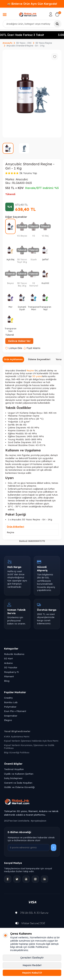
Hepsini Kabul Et (32, 973)
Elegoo (8, 720)
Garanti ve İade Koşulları (18, 783)
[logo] (28, 14)
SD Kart (8, 658)
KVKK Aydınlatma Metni (17, 737)
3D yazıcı (37, 376)
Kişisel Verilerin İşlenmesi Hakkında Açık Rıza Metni (31, 741)
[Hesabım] (51, 14)
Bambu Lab (11, 702)
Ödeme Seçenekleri (39, 359)
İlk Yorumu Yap (28, 173)
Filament (9, 676)
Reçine (30, 370)
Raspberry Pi (11, 672)
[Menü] (5, 15)
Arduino (8, 663)
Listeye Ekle (14, 348)
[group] (32, 94)
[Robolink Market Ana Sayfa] (32, 802)
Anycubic (22, 179)
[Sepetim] (57, 14)
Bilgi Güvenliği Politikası (17, 752)
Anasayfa (7, 43)
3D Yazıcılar (11, 667)
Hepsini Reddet (32, 965)
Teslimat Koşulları (14, 769)
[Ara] (57, 24)
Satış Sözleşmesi (13, 778)
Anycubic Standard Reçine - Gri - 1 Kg (25, 46)
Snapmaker (11, 716)
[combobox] (32, 24)
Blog (7, 681)
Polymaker (10, 707)
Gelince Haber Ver (19, 341)
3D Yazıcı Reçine (44, 43)
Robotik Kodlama (14, 654)
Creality (8, 698)
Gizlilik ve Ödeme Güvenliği (19, 787)
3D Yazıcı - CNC (24, 43)
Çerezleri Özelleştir (32, 958)
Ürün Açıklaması (13, 359)
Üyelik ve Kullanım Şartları (19, 774)
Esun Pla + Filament (15, 711)
